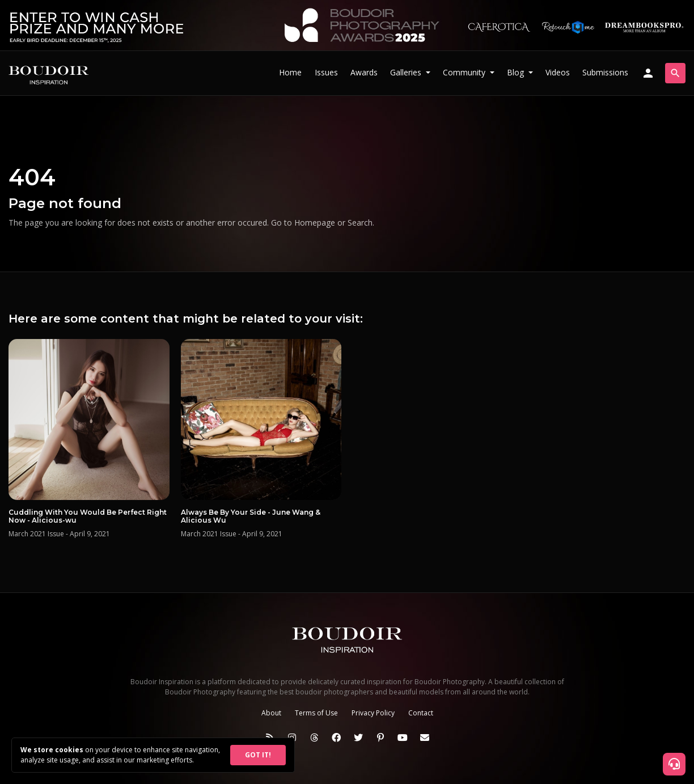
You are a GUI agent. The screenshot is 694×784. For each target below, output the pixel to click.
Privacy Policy (373, 713)
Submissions (605, 72)
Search (360, 223)
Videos (558, 72)
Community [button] (465, 72)
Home (290, 72)
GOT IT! (258, 755)
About (271, 713)
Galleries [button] (407, 72)
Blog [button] (517, 72)
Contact (421, 713)
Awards (364, 72)
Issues (326, 72)
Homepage (315, 223)
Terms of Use (316, 713)
